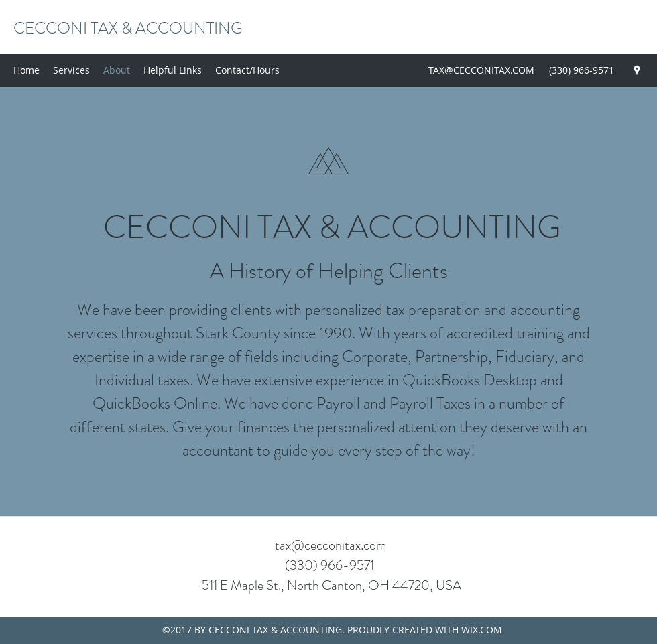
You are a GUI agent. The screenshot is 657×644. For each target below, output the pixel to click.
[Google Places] (637, 70)
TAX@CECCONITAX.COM (481, 70)
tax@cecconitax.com (331, 545)
